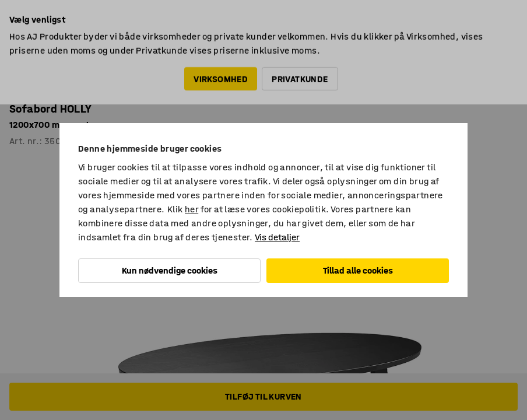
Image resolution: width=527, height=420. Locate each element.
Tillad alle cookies (358, 270)
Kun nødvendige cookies (170, 270)
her (192, 209)
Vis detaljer (277, 237)
